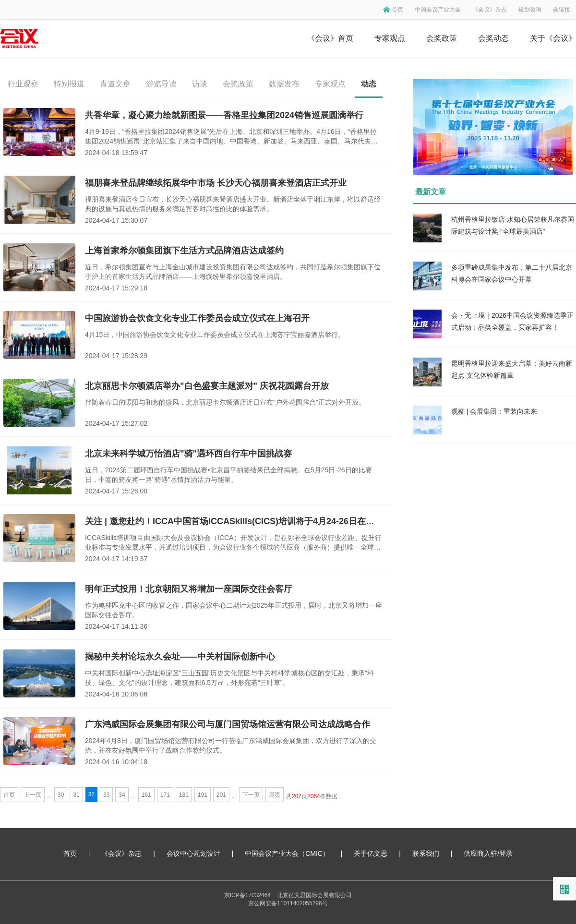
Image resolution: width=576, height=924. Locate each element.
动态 (369, 84)
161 (146, 795)
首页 (397, 10)
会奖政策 (442, 38)
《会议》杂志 (490, 10)
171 (165, 795)
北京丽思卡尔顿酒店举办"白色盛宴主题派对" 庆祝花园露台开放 (207, 386)
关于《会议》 (553, 38)
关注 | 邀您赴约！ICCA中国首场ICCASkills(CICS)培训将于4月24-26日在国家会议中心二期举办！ (234, 521)
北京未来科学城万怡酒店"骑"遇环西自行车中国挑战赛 (188, 454)
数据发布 (284, 84)
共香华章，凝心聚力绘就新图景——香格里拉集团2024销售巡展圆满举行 (224, 115)
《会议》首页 (330, 38)
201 (221, 795)
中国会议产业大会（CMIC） (287, 853)
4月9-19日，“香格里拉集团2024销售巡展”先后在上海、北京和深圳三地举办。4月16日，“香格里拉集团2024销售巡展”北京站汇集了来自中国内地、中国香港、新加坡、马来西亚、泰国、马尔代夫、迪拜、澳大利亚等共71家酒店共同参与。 (231, 137)
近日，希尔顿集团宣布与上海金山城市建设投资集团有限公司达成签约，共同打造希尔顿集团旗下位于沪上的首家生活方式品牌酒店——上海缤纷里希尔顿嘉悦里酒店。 (233, 272)
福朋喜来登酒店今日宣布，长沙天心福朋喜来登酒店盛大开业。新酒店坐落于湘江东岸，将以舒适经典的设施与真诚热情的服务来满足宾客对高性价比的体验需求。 (233, 204)
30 (61, 795)
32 (91, 794)
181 (184, 795)
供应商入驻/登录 (488, 853)
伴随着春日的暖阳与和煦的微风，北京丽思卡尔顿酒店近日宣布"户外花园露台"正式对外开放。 (225, 402)
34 (122, 795)
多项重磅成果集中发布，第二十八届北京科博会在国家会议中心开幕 (512, 273)
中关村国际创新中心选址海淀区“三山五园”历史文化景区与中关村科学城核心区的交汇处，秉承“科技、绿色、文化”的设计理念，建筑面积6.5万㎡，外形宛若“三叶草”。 (229, 678)
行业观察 (23, 84)
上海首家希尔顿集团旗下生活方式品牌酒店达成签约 (184, 251)
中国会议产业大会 (438, 10)
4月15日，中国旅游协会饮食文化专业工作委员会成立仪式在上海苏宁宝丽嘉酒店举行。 (215, 335)
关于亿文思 (371, 853)
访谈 (200, 84)
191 (203, 795)
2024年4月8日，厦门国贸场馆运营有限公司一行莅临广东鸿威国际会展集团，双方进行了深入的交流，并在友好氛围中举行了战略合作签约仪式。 (231, 745)
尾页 (275, 795)
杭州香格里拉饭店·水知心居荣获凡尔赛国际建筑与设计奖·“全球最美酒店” (513, 225)
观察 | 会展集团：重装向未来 (494, 411)
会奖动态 (493, 38)
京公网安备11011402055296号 (288, 903)
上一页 (33, 795)
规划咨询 (530, 10)
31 (76, 795)
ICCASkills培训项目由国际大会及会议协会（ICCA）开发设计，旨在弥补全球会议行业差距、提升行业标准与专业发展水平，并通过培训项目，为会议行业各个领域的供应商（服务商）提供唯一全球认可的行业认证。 (233, 543)
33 (106, 795)
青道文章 (115, 84)
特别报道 (69, 84)
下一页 (251, 795)
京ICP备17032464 (247, 895)
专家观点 (390, 38)
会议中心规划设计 (193, 853)
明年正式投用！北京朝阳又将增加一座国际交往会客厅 (189, 589)
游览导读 (161, 84)
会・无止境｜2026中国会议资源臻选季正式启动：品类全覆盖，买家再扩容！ (512, 321)
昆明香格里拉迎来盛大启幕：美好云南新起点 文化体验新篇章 (512, 369)
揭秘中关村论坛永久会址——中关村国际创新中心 (180, 657)
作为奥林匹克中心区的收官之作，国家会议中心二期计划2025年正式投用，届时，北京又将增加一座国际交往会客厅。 (234, 610)
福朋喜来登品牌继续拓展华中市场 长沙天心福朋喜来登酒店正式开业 (216, 183)
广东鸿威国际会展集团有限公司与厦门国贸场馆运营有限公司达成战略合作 (228, 724)
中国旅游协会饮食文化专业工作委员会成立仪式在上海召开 (197, 318)
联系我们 (426, 853)
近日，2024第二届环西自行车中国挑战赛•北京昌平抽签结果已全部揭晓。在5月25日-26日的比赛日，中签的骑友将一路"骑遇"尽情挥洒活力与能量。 (228, 475)
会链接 (562, 10)
